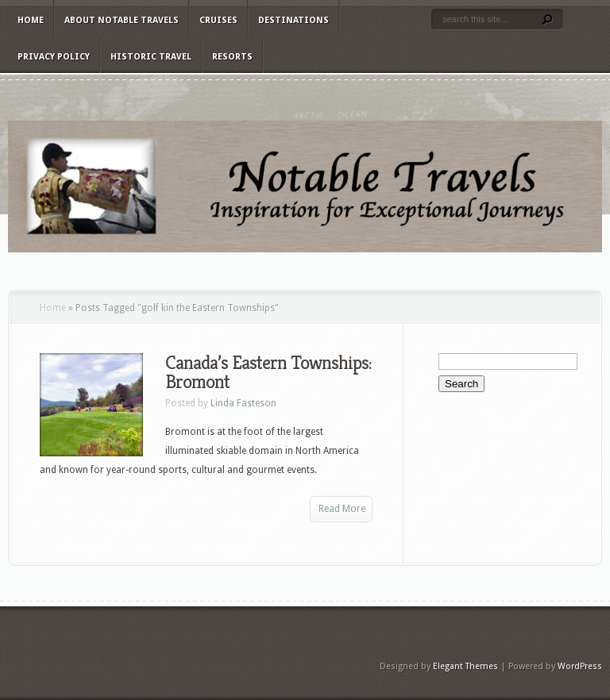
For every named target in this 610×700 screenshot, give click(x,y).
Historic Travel (151, 57)
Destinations (293, 20)
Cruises (218, 20)
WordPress (580, 666)
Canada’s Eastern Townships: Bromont (268, 372)
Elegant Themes (465, 666)
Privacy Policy (54, 57)
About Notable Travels (122, 20)
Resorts (232, 57)
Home (31, 20)
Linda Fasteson (243, 403)
